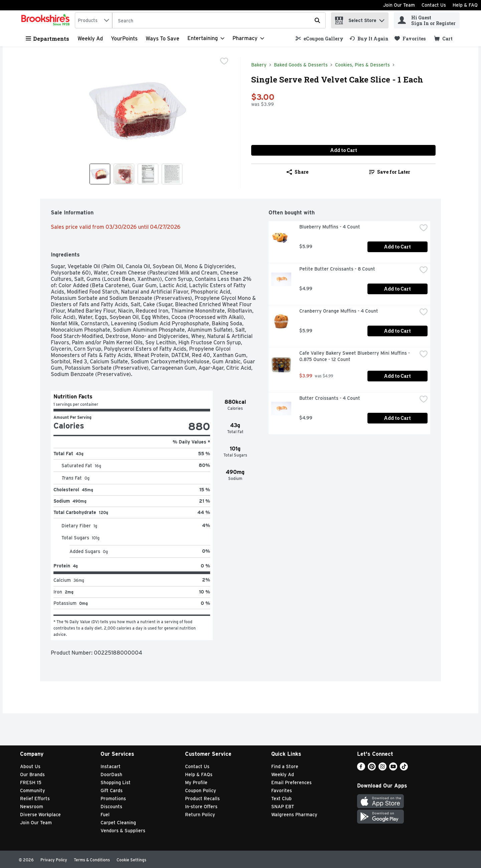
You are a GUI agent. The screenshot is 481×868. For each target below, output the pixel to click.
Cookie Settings (131, 860)
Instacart (111, 766)
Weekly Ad (90, 39)
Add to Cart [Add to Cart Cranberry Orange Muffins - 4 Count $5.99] (397, 331)
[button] (382, 19)
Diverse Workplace (40, 815)
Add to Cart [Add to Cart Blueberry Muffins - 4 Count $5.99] (397, 247)
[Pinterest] (372, 769)
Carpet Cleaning (118, 823)
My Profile (196, 783)
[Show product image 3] (148, 174)
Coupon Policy (201, 791)
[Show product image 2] (124, 174)
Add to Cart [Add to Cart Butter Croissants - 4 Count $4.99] (397, 418)
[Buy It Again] (369, 39)
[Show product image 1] (100, 174)
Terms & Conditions (92, 860)
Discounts (111, 807)
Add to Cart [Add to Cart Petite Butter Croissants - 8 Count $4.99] (397, 289)
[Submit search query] (317, 20)
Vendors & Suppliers (123, 831)
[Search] (219, 21)
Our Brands (32, 774)
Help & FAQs (199, 774)
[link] (319, 39)
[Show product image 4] (172, 174)
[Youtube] (393, 769)
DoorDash (111, 774)
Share (297, 172)
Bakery (259, 65)
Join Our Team (399, 5)
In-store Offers (201, 807)
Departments (47, 39)
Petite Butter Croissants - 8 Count (337, 269)
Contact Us (434, 5)
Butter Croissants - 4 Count (330, 398)
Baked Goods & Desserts (301, 65)
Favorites (282, 791)
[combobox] (94, 20)
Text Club (281, 799)
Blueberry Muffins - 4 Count (330, 227)
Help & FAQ (465, 5)
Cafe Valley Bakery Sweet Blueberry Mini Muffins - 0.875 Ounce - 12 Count (355, 356)
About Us (30, 766)
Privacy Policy (54, 860)
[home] (47, 20)
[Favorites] (410, 39)
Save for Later (390, 172)
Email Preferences (291, 783)
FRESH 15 (31, 783)
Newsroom (32, 807)
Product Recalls (202, 799)
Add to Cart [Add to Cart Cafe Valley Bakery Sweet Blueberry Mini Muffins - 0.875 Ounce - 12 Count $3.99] (397, 376)
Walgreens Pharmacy (294, 815)
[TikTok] (404, 769)
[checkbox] (224, 62)
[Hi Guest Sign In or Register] (427, 20)
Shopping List (116, 783)
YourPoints (124, 39)
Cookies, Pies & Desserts (362, 65)
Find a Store (285, 766)
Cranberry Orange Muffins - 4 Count (339, 311)
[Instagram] (382, 769)
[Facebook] (361, 769)
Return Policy (200, 815)
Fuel (105, 815)
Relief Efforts (35, 799)
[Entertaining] (206, 38)
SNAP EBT (283, 807)
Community (33, 791)
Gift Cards (112, 791)
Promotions (113, 799)
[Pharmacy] (248, 38)
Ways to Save (163, 39)
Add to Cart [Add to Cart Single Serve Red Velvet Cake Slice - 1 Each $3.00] (344, 150)
